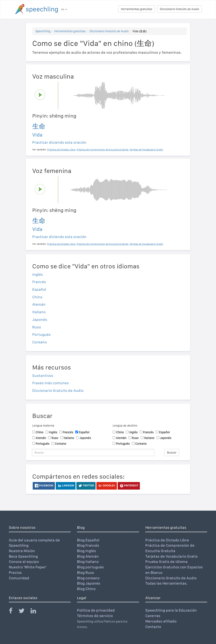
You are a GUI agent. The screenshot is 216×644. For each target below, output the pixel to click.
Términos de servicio (95, 616)
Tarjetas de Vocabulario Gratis (171, 556)
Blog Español (88, 540)
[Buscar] (93, 453)
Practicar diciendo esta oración (59, 142)
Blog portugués (90, 567)
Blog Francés (88, 545)
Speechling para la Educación (171, 610)
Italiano (39, 312)
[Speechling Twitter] (24, 612)
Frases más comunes (51, 383)
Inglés (38, 274)
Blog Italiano (88, 562)
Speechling (43, 31)
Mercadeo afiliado (161, 621)
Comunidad (19, 578)
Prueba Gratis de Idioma (166, 562)
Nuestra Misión (22, 551)
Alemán (39, 304)
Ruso (37, 327)
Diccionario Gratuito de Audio (180, 9)
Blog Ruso (86, 572)
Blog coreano (88, 578)
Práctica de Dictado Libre (167, 540)
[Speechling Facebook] (13, 612)
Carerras (153, 616)
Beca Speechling (23, 556)
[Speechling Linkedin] (36, 612)
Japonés (40, 319)
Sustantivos (43, 376)
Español (39, 289)
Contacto (153, 627)
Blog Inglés (86, 551)
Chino (37, 297)
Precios (15, 572)
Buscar (172, 453)
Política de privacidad (96, 610)
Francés (39, 282)
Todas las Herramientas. (166, 583)
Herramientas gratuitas (137, 9)
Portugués (41, 334)
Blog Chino (86, 589)
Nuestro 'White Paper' (28, 567)
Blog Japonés (89, 583)
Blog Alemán (88, 556)
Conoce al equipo (24, 562)
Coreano (40, 342)
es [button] (64, 9)
